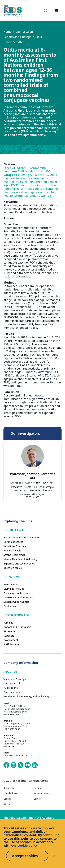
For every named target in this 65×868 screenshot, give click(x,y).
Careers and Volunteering (18, 597)
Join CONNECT (12, 584)
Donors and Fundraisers (17, 627)
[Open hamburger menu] (57, 11)
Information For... (18, 615)
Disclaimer (9, 788)
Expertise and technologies (19, 564)
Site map (8, 804)
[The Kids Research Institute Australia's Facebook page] (6, 765)
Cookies (7, 799)
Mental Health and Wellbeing (20, 559)
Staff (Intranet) (12, 644)
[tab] (31, 484)
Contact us (10, 606)
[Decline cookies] (54, 856)
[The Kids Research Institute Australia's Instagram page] (14, 765)
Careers (38, 799)
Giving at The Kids (14, 589)
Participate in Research (17, 593)
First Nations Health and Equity (21, 537)
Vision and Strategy (15, 679)
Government (11, 640)
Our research (24, 32)
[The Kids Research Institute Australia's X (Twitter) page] (21, 765)
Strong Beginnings (14, 555)
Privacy (37, 788)
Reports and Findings (17, 37)
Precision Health (13, 550)
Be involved (12, 577)
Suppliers (9, 636)
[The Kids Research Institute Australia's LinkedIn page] (35, 765)
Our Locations (12, 692)
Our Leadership (12, 683)
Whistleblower (11, 793)
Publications (11, 688)
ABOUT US (10, 672)
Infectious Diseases (15, 546)
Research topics (13, 568)
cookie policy (28, 845)
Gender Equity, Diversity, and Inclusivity (26, 696)
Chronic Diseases (13, 542)
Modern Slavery (42, 793)
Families (8, 623)
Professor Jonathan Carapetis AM (32, 476)
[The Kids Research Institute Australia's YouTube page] (28, 765)
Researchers (11, 631)
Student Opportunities (16, 602)
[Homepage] (13, 11)
